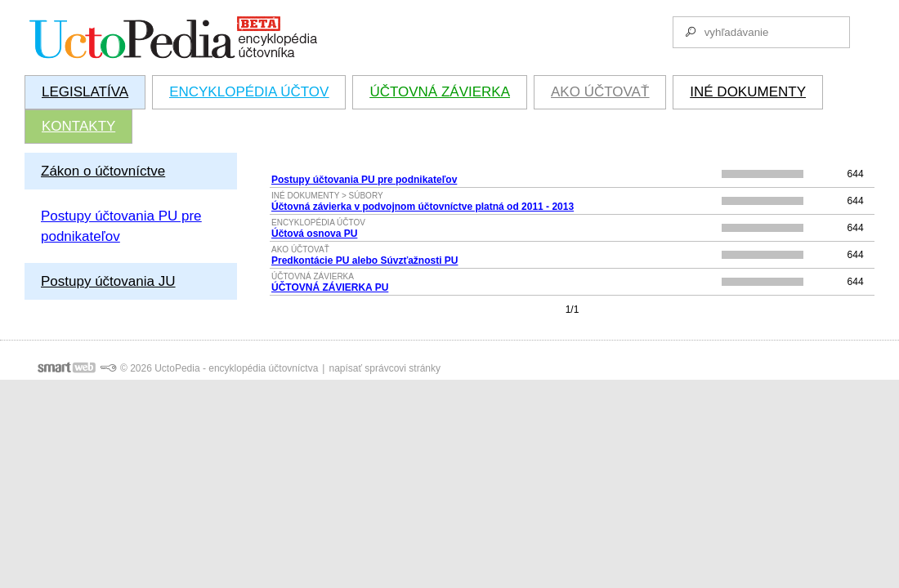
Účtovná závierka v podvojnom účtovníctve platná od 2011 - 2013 (423, 207)
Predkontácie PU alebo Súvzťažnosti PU (365, 261)
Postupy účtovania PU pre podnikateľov (364, 180)
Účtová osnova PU (314, 234)
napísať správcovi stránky (385, 368)
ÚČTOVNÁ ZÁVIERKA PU (330, 287)
